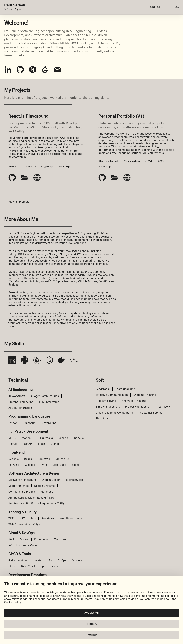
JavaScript (49, 423)
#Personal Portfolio (109, 161)
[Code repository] (12, 177)
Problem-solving (106, 401)
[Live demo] (37, 177)
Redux (28, 459)
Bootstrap (44, 459)
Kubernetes (41, 540)
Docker (24, 540)
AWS (11, 540)
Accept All (91, 613)
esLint (56, 566)
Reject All (91, 624)
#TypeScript (47, 166)
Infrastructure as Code (23, 545)
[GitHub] (20, 71)
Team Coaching (125, 389)
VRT (22, 519)
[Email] (57, 71)
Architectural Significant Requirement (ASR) (36, 504)
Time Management (108, 407)
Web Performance (71, 519)
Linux (12, 566)
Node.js (79, 438)
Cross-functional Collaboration (115, 413)
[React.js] (37, 361)
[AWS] (74, 361)
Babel (75, 465)
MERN (12, 438)
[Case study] (25, 177)
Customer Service (151, 413)
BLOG (175, 7)
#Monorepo (65, 166)
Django (55, 444)
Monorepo (47, 492)
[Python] (25, 361)
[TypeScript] (12, 361)
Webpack (31, 465)
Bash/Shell (28, 566)
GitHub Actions (18, 560)
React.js (63, 438)
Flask (42, 444)
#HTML (149, 161)
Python (13, 423)
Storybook (48, 519)
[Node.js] (49, 361)
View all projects (19, 202)
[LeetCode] (45, 71)
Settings (91, 635)
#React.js (14, 166)
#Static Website (132, 161)
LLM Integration (49, 402)
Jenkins (38, 560)
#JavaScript (30, 166)
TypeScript (30, 423)
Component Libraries (22, 492)
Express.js (46, 438)
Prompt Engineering (21, 402)
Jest (33, 519)
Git (50, 560)
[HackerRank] (33, 71)
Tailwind (14, 465)
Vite (44, 465)
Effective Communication (112, 395)
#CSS (161, 161)
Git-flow (77, 560)
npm (44, 566)
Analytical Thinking (134, 401)
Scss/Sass (59, 465)
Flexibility (102, 419)
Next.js (13, 444)
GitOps (62, 560)
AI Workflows (17, 396)
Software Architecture (22, 480)
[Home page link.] (15, 7)
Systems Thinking (145, 395)
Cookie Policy (13, 602)
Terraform (60, 540)
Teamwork (164, 407)
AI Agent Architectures (45, 396)
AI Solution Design (20, 408)
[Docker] (62, 361)
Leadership (103, 389)
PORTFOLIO (156, 7)
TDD (11, 519)
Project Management (138, 407)
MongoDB (28, 438)
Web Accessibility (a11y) (24, 524)
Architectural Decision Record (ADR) (31, 498)
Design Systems (44, 486)
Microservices (75, 480)
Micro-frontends (19, 486)
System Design (51, 480)
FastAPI (28, 444)
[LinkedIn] (8, 71)
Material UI (62, 459)
